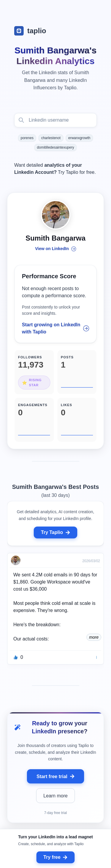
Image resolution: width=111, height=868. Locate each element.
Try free (56, 857)
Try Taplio (55, 532)
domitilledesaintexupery (55, 147)
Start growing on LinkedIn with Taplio (55, 328)
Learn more (56, 796)
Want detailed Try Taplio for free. (55, 169)
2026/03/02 (91, 561)
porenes (27, 138)
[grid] (55, 610)
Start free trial (55, 776)
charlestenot (51, 138)
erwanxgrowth (79, 138)
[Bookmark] (96, 657)
